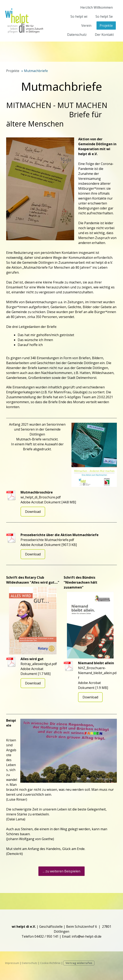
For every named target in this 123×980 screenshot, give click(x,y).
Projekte (106, 26)
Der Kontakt (104, 35)
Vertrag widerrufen (79, 963)
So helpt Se (104, 16)
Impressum (12, 963)
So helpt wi (79, 16)
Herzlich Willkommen (97, 7)
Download (33, 512)
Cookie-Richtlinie (50, 963)
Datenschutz (77, 35)
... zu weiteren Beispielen (62, 871)
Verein (86, 26)
